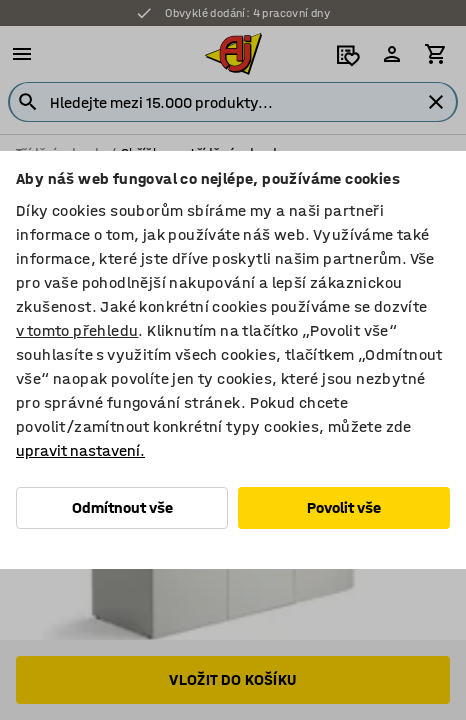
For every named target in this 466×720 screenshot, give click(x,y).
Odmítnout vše (122, 507)
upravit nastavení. (80, 450)
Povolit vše (344, 507)
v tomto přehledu (77, 330)
